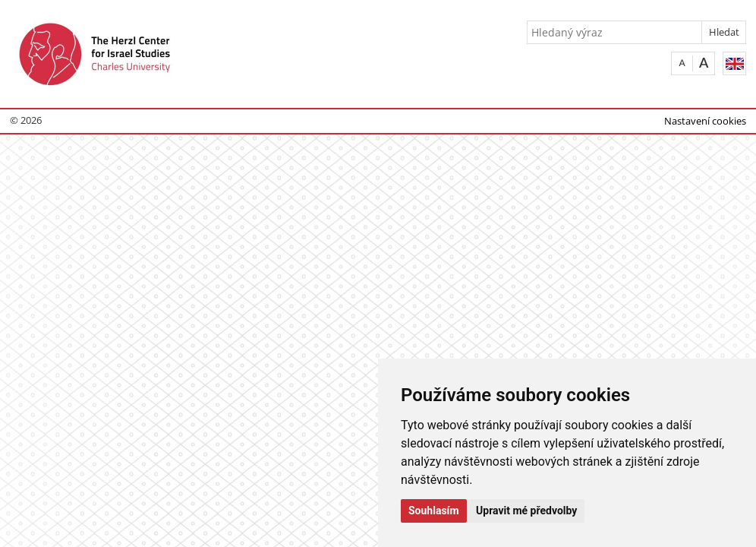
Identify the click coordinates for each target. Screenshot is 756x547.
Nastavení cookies (705, 121)
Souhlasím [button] (434, 511)
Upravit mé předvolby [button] (526, 511)
